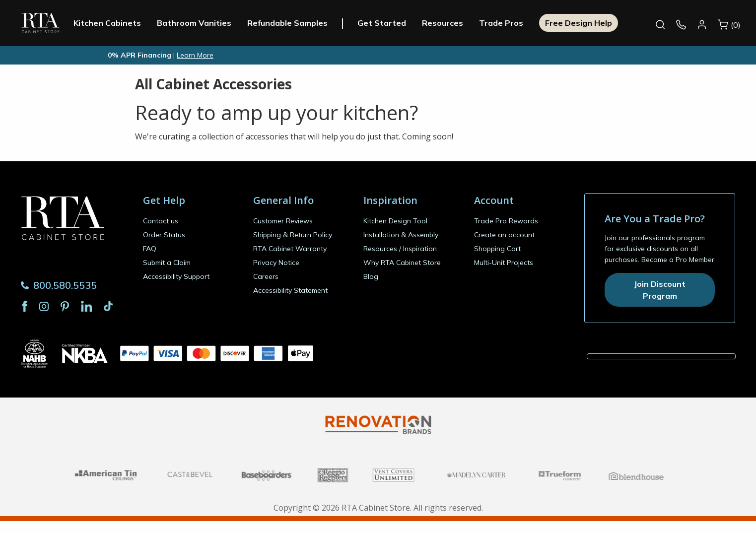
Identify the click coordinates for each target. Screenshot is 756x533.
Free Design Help (597, 23)
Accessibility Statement (290, 290)
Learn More (195, 55)
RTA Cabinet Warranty (290, 249)
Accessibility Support (176, 276)
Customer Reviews (283, 221)
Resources (461, 23)
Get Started (401, 23)
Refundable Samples (306, 23)
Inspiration (420, 249)
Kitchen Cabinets (126, 23)
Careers (266, 276)
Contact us (161, 221)
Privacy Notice (276, 263)
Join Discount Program (660, 290)
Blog (371, 276)
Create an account (504, 235)
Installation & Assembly (401, 235)
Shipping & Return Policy (293, 235)
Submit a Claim (167, 263)
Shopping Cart (497, 249)
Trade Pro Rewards (506, 221)
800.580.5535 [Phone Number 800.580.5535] (59, 285)
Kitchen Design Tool (395, 221)
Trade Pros (520, 23)
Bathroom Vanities (213, 23)
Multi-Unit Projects (504, 263)
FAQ (150, 249)
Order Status (164, 235)
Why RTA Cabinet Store (402, 263)
